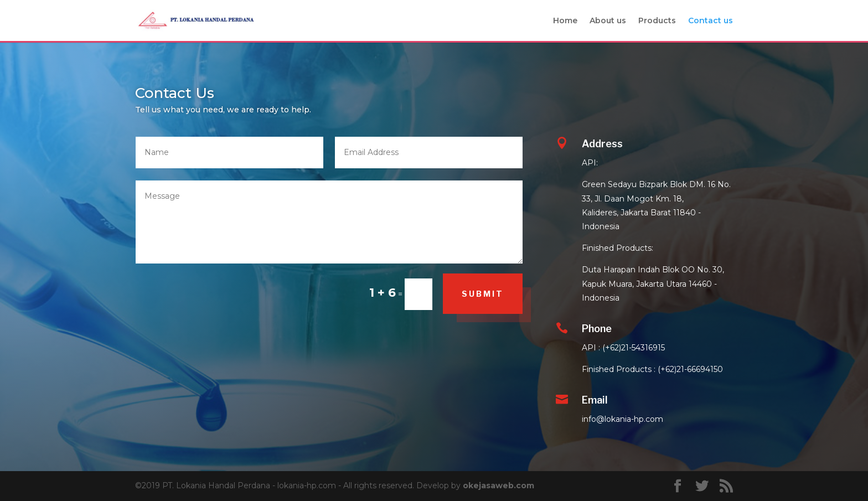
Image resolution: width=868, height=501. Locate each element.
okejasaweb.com (498, 485)
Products (657, 21)
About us (608, 21)
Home (565, 21)
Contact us (711, 21)
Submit (483, 294)
